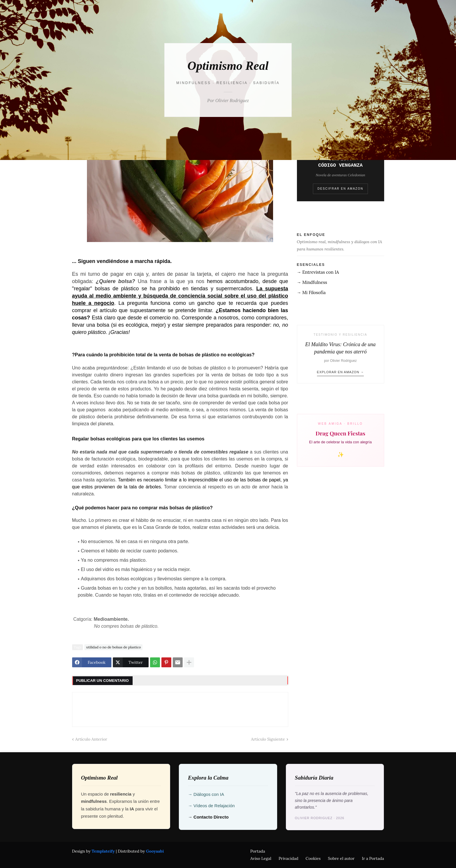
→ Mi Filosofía (311, 292)
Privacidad (288, 858)
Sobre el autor (341, 858)
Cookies (313, 858)
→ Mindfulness (312, 282)
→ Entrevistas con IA (318, 272)
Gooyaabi (155, 851)
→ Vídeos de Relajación (211, 806)
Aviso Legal (261, 858)
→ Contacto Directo (208, 817)
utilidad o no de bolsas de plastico (113, 647)
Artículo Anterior (91, 739)
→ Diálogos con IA (206, 794)
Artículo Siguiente (268, 739)
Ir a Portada (373, 858)
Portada (258, 851)
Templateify (103, 851)
